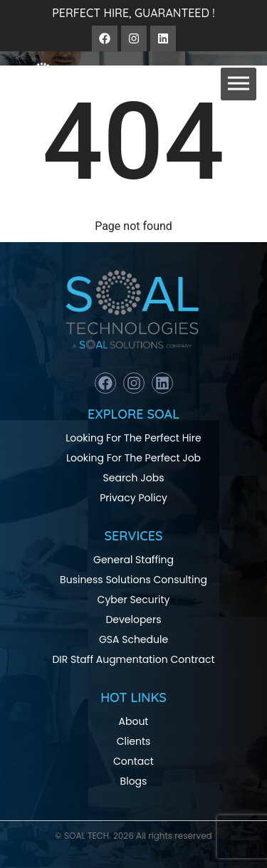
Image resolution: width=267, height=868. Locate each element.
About (134, 721)
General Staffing (133, 560)
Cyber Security (134, 600)
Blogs (134, 781)
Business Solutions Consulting (133, 580)
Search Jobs (134, 478)
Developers (133, 619)
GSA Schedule (133, 639)
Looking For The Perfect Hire (133, 438)
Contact (133, 761)
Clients (134, 741)
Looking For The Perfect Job (133, 458)
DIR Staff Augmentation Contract (133, 659)
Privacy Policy (133, 498)
